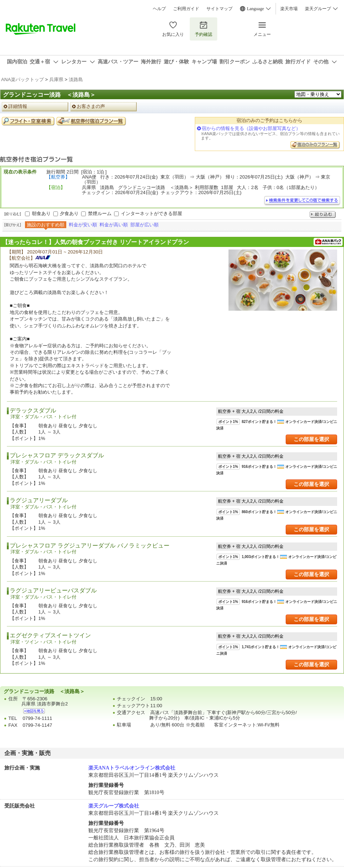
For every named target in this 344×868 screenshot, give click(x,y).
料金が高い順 (114, 225)
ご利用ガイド (186, 9)
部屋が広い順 (144, 225)
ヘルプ (159, 9)
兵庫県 (56, 79)
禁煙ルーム (100, 213)
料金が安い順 (83, 225)
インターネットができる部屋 (152, 213)
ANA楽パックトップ (22, 79)
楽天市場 (289, 9)
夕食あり (69, 213)
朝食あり (41, 213)
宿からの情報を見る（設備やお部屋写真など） (251, 128)
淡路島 (76, 79)
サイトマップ (219, 9)
